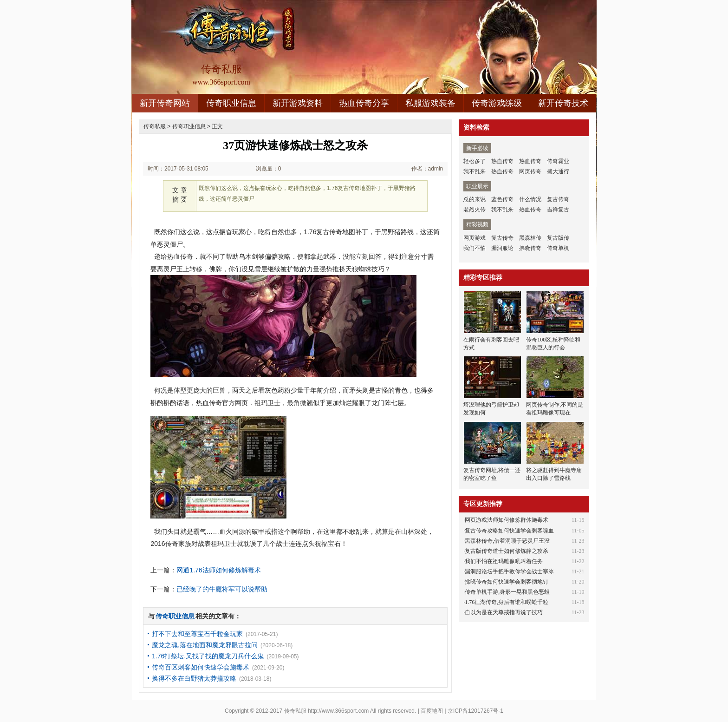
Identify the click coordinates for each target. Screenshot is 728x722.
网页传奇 (530, 171)
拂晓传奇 (530, 248)
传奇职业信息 (231, 103)
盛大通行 (558, 171)
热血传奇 (502, 161)
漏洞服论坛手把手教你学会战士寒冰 (509, 571)
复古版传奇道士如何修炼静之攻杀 (507, 551)
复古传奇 (558, 199)
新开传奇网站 (165, 103)
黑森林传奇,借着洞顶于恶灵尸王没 (507, 541)
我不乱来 (474, 171)
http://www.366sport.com (338, 711)
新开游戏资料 (298, 103)
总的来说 (474, 199)
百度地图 (432, 711)
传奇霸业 (558, 161)
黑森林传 (530, 238)
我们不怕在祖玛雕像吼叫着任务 (504, 561)
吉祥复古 (558, 210)
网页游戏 (474, 238)
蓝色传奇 (502, 199)
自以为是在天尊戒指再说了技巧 (504, 612)
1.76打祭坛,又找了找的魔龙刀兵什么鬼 (208, 656)
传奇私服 (155, 126)
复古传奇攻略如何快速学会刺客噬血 (509, 531)
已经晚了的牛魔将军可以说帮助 (222, 589)
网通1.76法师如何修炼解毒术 (218, 570)
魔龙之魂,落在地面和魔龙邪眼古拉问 (205, 645)
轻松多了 (474, 161)
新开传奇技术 (563, 103)
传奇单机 (558, 248)
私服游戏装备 (430, 103)
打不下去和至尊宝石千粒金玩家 (197, 634)
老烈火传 (474, 210)
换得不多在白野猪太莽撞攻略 (194, 678)
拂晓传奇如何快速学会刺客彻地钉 (507, 582)
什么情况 (530, 199)
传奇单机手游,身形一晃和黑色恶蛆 (507, 592)
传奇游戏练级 (497, 103)
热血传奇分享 (364, 103)
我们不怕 (474, 248)
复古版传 (558, 238)
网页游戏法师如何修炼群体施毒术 (507, 520)
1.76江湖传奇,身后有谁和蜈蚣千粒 (507, 602)
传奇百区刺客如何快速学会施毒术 (201, 667)
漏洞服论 (502, 248)
